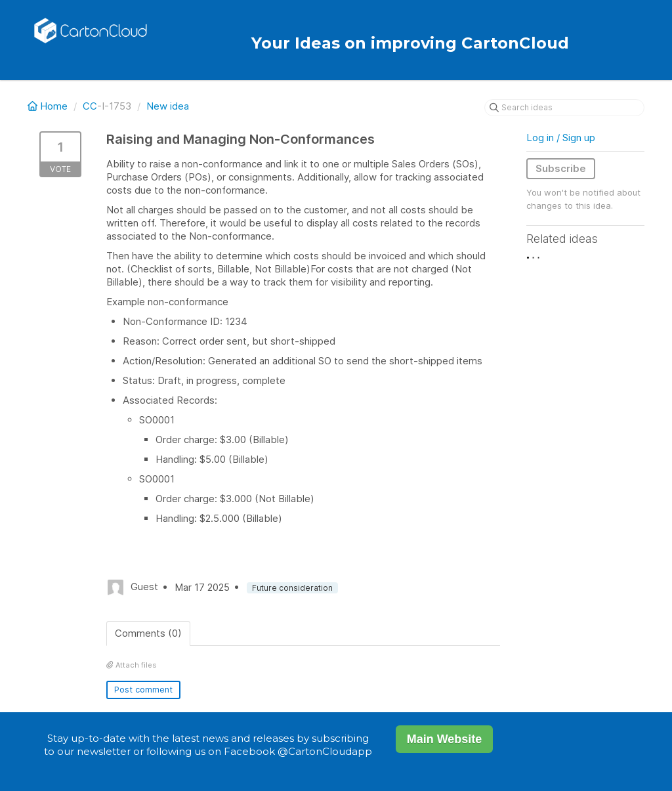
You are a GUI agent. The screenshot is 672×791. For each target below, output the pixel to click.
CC (90, 106)
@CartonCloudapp (325, 751)
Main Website (445, 739)
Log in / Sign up (561, 138)
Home (49, 106)
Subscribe (561, 168)
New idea (168, 106)
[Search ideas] (564, 108)
